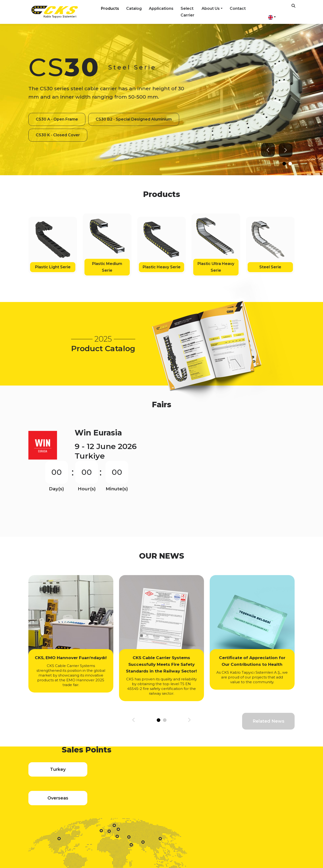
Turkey (54, 755)
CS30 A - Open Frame (57, 111)
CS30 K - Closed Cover (58, 143)
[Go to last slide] (266, 150)
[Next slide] (284, 150)
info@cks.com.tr (211, 831)
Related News (268, 690)
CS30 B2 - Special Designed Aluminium (74, 127)
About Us (211, 8)
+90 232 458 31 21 (166, 831)
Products (110, 8)
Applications (161, 8)
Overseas (111, 755)
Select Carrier (188, 12)
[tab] (283, 164)
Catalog (134, 8)
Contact (238, 8)
